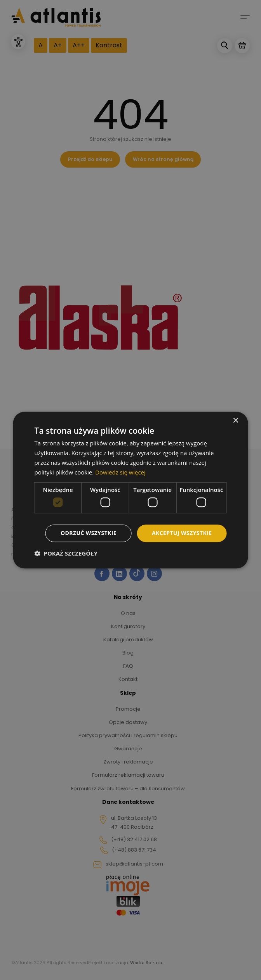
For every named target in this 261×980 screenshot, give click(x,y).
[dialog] (130, 490)
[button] (66, 553)
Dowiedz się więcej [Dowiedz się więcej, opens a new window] (120, 472)
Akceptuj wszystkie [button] (182, 533)
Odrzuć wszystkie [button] (89, 533)
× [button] (235, 421)
